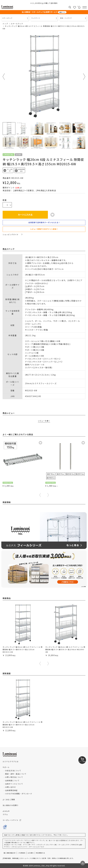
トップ (5, 24)
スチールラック (17, 24)
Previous (4, 77)
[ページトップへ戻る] (83, 863)
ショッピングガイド (12, 234)
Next (84, 77)
